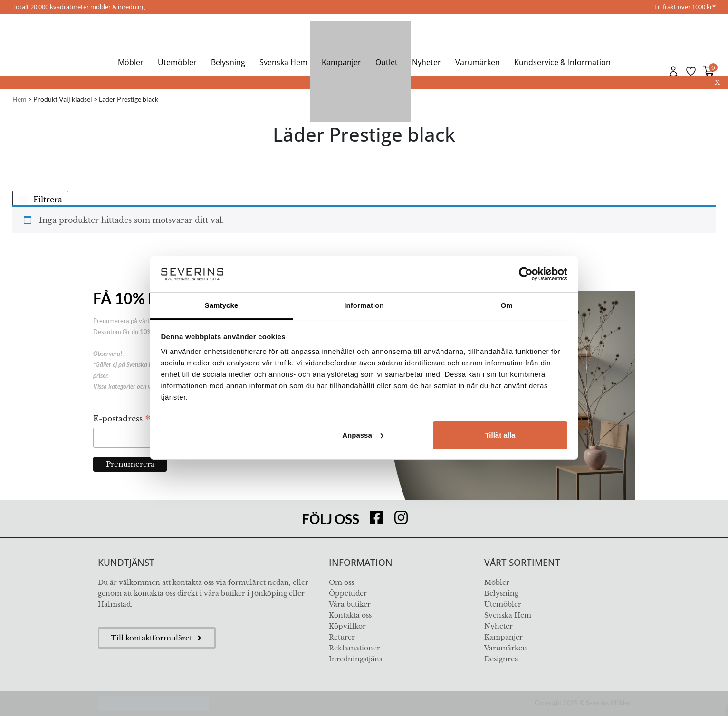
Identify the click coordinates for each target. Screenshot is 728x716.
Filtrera (40, 200)
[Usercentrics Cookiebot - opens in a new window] (526, 274)
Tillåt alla (500, 435)
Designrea (501, 659)
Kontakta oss (350, 615)
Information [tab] (364, 305)
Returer (342, 637)
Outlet (387, 62)
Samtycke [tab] (222, 305)
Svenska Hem (283, 62)
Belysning (228, 62)
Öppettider (348, 593)
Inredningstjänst (357, 659)
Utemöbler (177, 62)
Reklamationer (354, 648)
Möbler (131, 62)
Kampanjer (341, 62)
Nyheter (426, 62)
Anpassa (363, 435)
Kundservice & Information (562, 62)
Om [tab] (506, 305)
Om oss (341, 582)
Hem (19, 99)
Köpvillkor (347, 626)
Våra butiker (350, 604)
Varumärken (478, 62)
